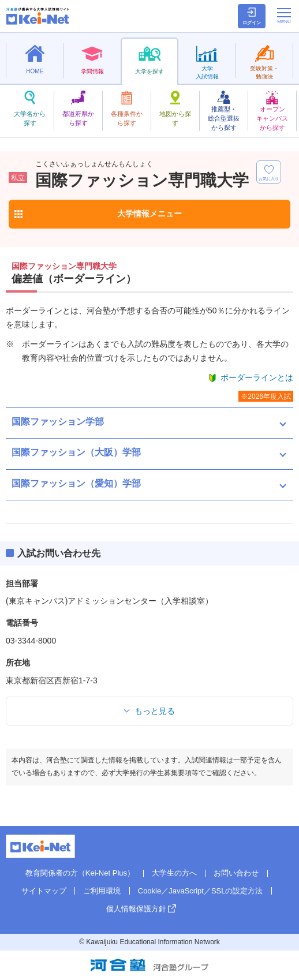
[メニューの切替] (284, 16)
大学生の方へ (174, 873)
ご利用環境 (102, 891)
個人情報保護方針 (136, 909)
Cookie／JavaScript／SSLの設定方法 (201, 891)
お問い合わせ (236, 873)
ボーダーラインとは (257, 377)
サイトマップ (44, 891)
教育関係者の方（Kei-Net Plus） (80, 873)
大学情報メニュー (149, 214)
